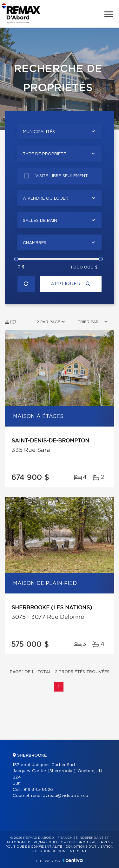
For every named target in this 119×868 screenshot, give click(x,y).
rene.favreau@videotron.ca (60, 796)
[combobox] (60, 131)
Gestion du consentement (61, 851)
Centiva (73, 860)
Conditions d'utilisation (89, 847)
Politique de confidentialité (34, 847)
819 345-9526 (38, 790)
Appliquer (70, 284)
